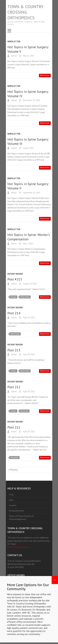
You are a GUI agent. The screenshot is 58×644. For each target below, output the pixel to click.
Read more (45, 75)
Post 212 (14, 387)
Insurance (25, 411)
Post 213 (14, 350)
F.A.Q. (11, 495)
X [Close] (55, 615)
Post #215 (15, 279)
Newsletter (14, 42)
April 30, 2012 (29, 318)
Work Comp (25, 297)
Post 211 (14, 427)
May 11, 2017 (28, 56)
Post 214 (14, 313)
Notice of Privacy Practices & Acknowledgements (21, 518)
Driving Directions (17, 511)
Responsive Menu (9, 31)
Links (11, 500)
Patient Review (15, 274)
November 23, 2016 (31, 100)
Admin (14, 56)
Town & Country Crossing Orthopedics (25, 12)
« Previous (13, 470)
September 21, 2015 (31, 193)
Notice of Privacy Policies (18, 547)
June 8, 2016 (28, 148)
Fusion (13, 297)
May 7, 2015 (28, 244)
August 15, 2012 (30, 284)
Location (13, 505)
